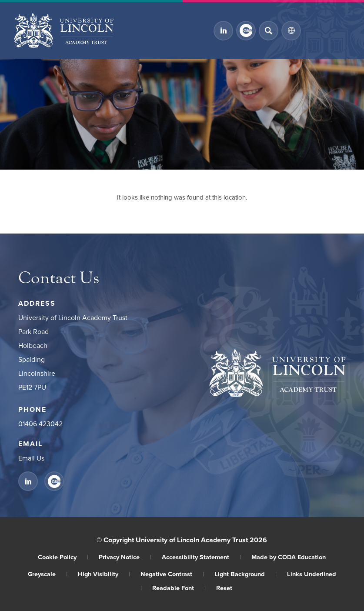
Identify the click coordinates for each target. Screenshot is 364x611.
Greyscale (48, 574)
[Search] (269, 31)
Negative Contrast (172, 574)
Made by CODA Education (289, 557)
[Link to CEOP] (246, 31)
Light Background (245, 574)
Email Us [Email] (31, 458)
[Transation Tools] (291, 31)
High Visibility (104, 574)
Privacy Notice (125, 557)
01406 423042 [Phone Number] (40, 424)
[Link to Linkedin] (223, 31)
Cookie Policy (63, 557)
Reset (224, 588)
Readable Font (179, 588)
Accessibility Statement (201, 557)
